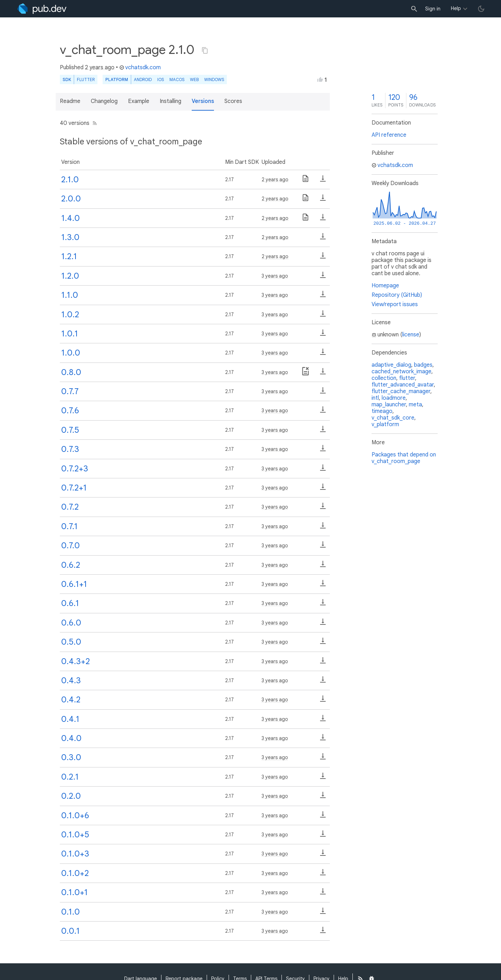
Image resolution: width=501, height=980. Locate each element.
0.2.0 (71, 796)
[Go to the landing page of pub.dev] (42, 9)
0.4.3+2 (75, 661)
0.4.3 (71, 680)
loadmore (394, 398)
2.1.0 (70, 180)
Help (456, 8)
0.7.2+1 (74, 488)
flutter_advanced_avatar (403, 385)
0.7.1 (69, 526)
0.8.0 (71, 372)
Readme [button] (70, 101)
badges (423, 365)
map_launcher (389, 405)
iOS (161, 79)
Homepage (385, 286)
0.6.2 (71, 565)
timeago (382, 411)
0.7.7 (70, 391)
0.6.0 (71, 623)
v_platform (385, 424)
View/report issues (395, 304)
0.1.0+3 (75, 854)
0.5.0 (71, 642)
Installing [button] (170, 101)
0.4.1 (70, 719)
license (411, 335)
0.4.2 (71, 700)
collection (384, 378)
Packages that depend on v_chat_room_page (404, 458)
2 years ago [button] (100, 67)
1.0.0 (71, 353)
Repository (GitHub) (397, 295)
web (194, 79)
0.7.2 (70, 507)
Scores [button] (233, 101)
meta (415, 405)
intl (375, 398)
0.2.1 (70, 777)
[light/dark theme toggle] (481, 9)
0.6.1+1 (74, 584)
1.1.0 (70, 295)
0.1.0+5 (75, 835)
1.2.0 (70, 276)
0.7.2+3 (75, 469)
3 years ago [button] (275, 276)
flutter (407, 378)
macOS (177, 79)
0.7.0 (70, 545)
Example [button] (139, 101)
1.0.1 (70, 334)
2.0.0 (71, 199)
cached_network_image (401, 372)
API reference (389, 135)
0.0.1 (70, 931)
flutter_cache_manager (401, 391)
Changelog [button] (104, 101)
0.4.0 (71, 738)
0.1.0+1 (74, 892)
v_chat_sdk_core (393, 418)
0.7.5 (70, 430)
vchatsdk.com (140, 67)
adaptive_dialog (391, 365)
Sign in (433, 9)
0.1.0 (70, 912)
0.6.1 (70, 603)
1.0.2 (70, 314)
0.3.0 (71, 757)
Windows (214, 79)
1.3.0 (70, 237)
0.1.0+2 (75, 873)
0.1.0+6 (75, 815)
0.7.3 (70, 449)
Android (143, 79)
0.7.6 (70, 411)
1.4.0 (70, 218)
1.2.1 (69, 256)
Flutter (86, 79)
